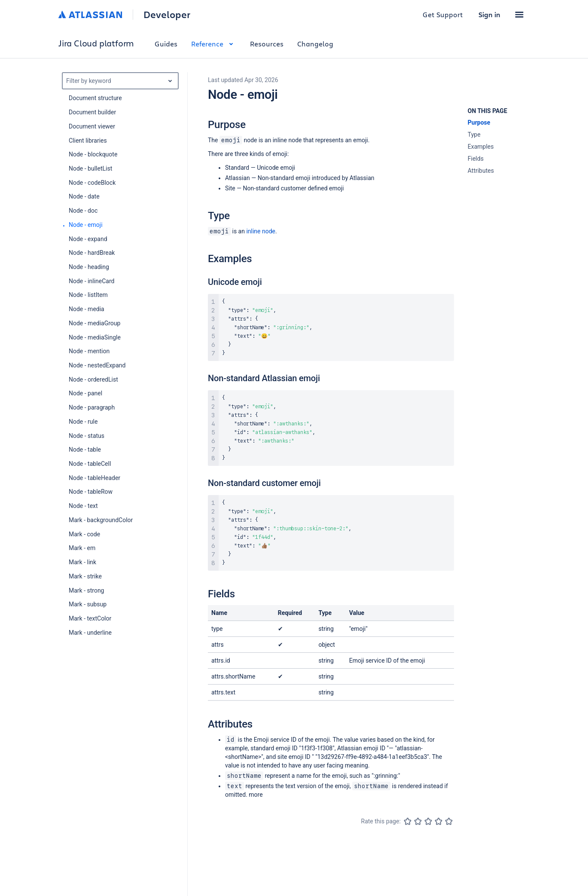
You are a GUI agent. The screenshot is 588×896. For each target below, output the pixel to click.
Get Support (443, 14)
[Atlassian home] (90, 15)
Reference (214, 44)
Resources (267, 44)
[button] (519, 15)
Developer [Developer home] (167, 15)
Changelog (315, 44)
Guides (166, 44)
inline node (261, 231)
